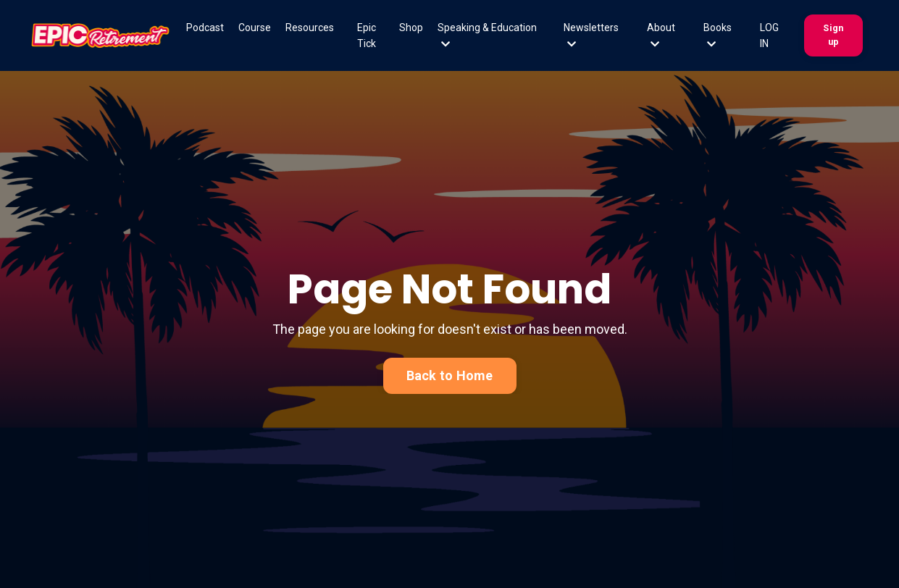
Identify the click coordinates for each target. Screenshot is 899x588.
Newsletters (591, 35)
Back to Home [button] (450, 375)
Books (718, 35)
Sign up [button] (833, 35)
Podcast (205, 28)
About (661, 35)
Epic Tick (367, 35)
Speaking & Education (487, 35)
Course (255, 28)
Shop (411, 28)
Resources (310, 28)
